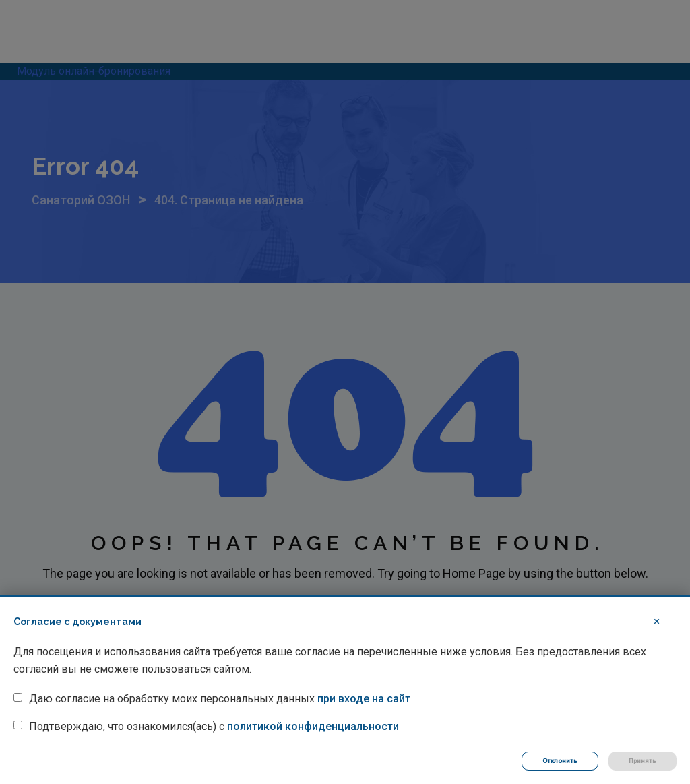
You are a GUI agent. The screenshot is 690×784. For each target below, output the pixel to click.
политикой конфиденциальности (313, 726)
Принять (642, 761)
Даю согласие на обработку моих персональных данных (220, 699)
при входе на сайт (364, 699)
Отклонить (560, 761)
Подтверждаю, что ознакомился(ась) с (214, 726)
